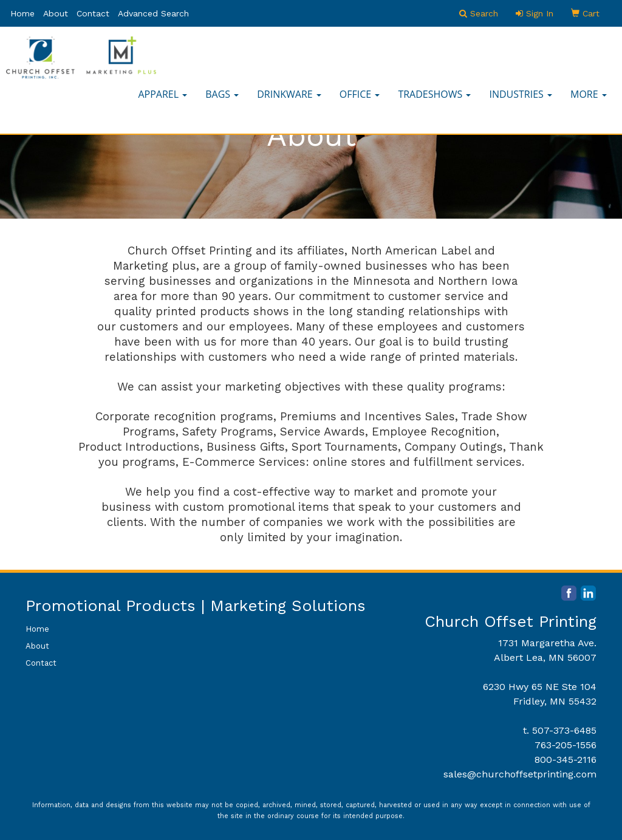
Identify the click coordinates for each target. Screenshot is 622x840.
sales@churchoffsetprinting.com (520, 774)
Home (22, 13)
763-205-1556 (566, 745)
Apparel (162, 94)
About (56, 13)
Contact (93, 13)
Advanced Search (153, 13)
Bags (222, 94)
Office (360, 94)
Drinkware (289, 94)
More (589, 94)
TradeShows (434, 94)
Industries (521, 94)
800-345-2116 (566, 760)
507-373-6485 (564, 730)
